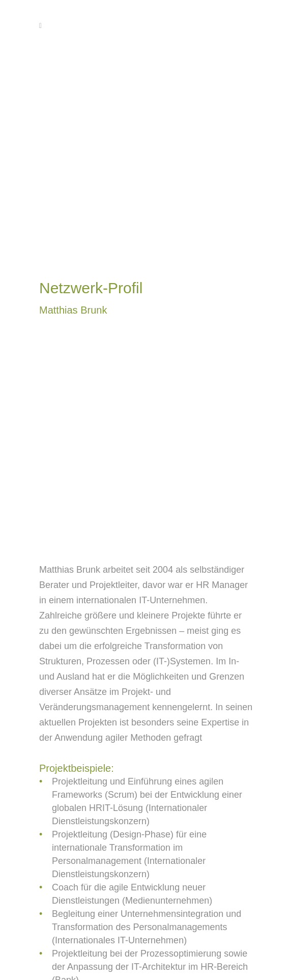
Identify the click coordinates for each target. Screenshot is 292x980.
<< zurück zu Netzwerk (96, 953)
